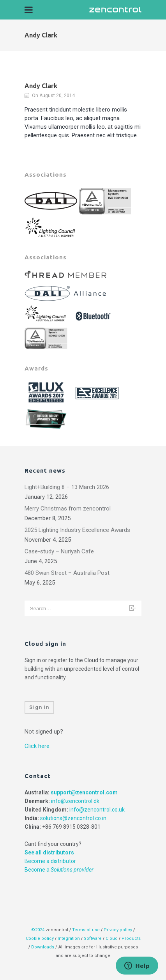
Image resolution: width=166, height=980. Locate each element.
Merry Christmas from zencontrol (68, 509)
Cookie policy (40, 938)
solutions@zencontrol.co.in (73, 818)
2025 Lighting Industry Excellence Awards (77, 530)
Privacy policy (118, 930)
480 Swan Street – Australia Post (67, 573)
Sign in (39, 707)
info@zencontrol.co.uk (97, 810)
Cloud (112, 938)
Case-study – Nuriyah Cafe (59, 551)
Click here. (38, 746)
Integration (69, 938)
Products (131, 938)
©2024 (38, 930)
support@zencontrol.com (84, 792)
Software (93, 938)
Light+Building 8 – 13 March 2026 (67, 487)
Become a (59, 870)
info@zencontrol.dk (75, 801)
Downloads (43, 947)
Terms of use (86, 930)
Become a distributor (50, 861)
